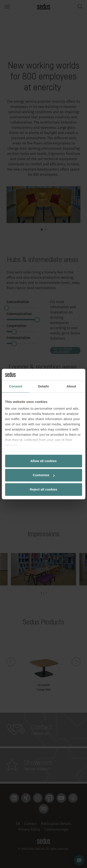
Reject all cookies (44, 489)
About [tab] (71, 386)
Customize (44, 475)
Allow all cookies (43, 461)
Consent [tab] (16, 386)
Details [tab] (44, 386)
